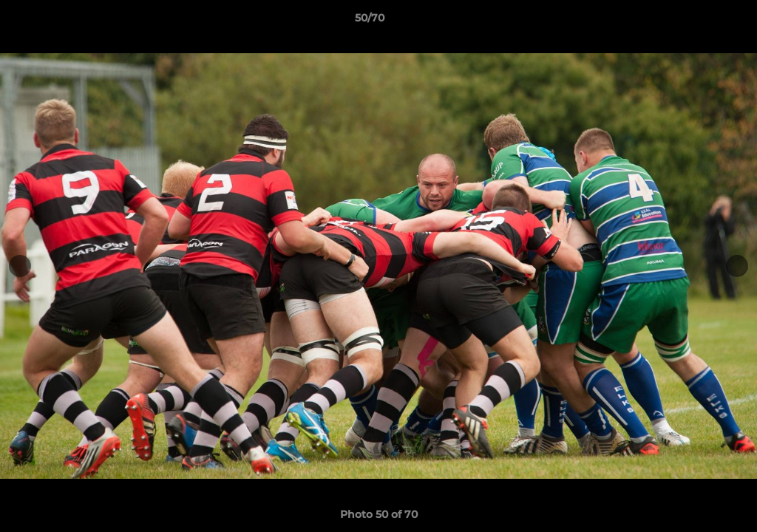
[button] (695, 21)
